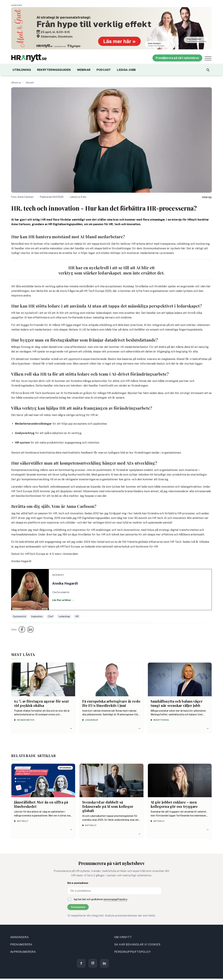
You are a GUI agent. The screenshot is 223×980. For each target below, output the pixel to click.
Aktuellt (30, 83)
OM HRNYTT (123, 937)
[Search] (208, 70)
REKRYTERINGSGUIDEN (54, 70)
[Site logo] (29, 58)
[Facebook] (81, 963)
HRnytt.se (16, 83)
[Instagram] (93, 963)
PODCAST (104, 70)
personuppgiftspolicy (115, 899)
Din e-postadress (78, 883)
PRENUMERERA (21, 945)
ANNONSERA (19, 937)
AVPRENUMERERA (23, 952)
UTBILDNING (22, 70)
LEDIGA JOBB (126, 70)
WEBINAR (84, 70)
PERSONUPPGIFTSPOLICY (132, 952)
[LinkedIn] (104, 963)
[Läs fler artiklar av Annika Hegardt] (112, 590)
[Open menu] (208, 58)
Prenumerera (78, 907)
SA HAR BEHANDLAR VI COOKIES (137, 945)
